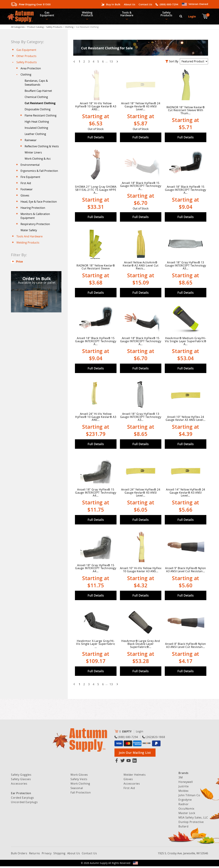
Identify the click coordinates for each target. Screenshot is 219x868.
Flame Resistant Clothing (41, 120)
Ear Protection (21, 795)
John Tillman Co (189, 797)
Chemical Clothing (37, 100)
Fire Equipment (31, 184)
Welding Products (88, 15)
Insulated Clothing (37, 132)
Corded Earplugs (22, 799)
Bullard (183, 828)
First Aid (26, 190)
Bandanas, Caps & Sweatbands (37, 85)
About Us (130, 4)
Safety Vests (79, 781)
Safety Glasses (21, 781)
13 (111, 63)
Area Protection (31, 71)
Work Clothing (80, 785)
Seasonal (77, 790)
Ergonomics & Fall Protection (40, 177)
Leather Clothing (36, 139)
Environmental (30, 171)
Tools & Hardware (128, 15)
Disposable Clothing (38, 113)
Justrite (183, 788)
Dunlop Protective (191, 824)
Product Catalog (35, 28)
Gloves (25, 203)
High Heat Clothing (37, 126)
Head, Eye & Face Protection (39, 209)
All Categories (18, 28)
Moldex (183, 792)
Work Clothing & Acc (38, 164)
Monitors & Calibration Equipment (36, 224)
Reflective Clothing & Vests (42, 152)
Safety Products (168, 15)
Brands (183, 775)
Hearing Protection (33, 216)
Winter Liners (34, 158)
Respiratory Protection (36, 232)
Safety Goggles (21, 776)
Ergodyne (185, 801)
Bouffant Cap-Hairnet (39, 94)
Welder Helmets (135, 776)
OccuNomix (186, 810)
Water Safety (29, 239)
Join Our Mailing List (135, 754)
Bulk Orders (19, 855)
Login (192, 17)
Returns (35, 855)
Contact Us (145, 4)
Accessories (19, 785)
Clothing (69, 28)
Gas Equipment (47, 15)
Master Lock (187, 815)
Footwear (27, 196)
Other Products (27, 58)
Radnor (184, 806)
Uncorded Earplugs (24, 804)
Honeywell (186, 784)
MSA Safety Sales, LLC (193, 819)
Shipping (59, 855)
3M (181, 779)
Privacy (47, 855)
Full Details (96, 139)
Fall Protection (81, 794)
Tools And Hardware (30, 245)
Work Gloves (79, 776)
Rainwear (31, 145)
